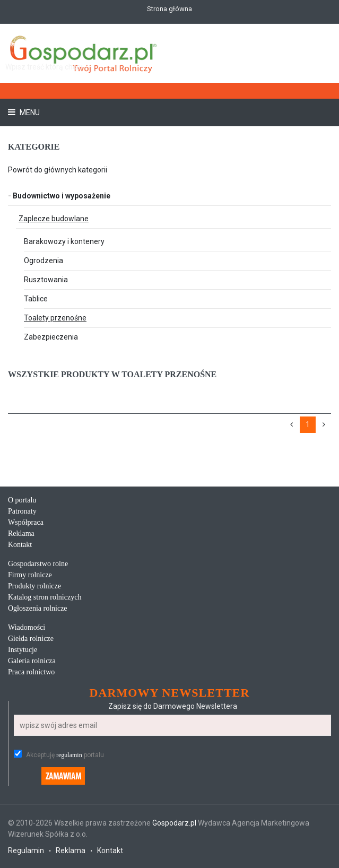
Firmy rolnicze (30, 575)
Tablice (36, 299)
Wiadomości (27, 627)
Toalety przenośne (55, 318)
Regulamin (26, 850)
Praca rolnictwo (31, 672)
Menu (29, 112)
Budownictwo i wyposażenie (59, 196)
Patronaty (22, 511)
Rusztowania (46, 280)
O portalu (22, 500)
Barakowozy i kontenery (64, 241)
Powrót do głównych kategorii (58, 170)
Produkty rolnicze (34, 586)
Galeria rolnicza (32, 661)
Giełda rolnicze (31, 639)
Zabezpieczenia (51, 337)
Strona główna (169, 9)
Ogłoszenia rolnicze (38, 608)
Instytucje (23, 650)
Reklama (21, 533)
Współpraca (26, 522)
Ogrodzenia (44, 261)
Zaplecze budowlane (54, 219)
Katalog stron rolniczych (45, 597)
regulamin (69, 755)
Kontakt (20, 545)
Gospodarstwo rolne (38, 564)
